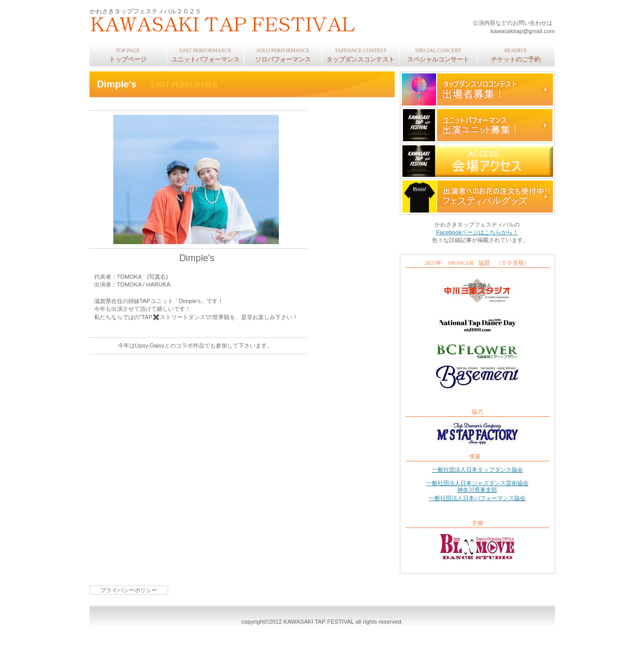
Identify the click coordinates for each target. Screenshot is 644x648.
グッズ (477, 197)
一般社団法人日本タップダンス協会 (477, 470)
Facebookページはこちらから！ (477, 232)
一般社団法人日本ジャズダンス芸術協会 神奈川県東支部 (477, 486)
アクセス (477, 161)
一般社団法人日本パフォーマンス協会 (477, 498)
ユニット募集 (477, 125)
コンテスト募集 (477, 89)
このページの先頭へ (119, 474)
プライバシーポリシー (129, 590)
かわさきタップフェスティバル (227, 26)
